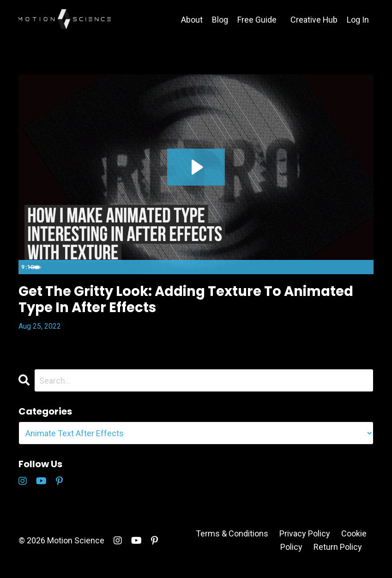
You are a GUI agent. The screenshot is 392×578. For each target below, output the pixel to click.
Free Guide (256, 20)
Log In (358, 20)
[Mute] (328, 267)
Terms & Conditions (232, 541)
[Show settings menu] (346, 267)
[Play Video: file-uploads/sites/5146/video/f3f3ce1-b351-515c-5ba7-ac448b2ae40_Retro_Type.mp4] (196, 167)
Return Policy (338, 555)
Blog (220, 20)
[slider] (186, 267)
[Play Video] (27, 267)
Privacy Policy (305, 541)
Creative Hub (314, 20)
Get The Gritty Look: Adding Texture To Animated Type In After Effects (180, 303)
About (191, 20)
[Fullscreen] (365, 267)
